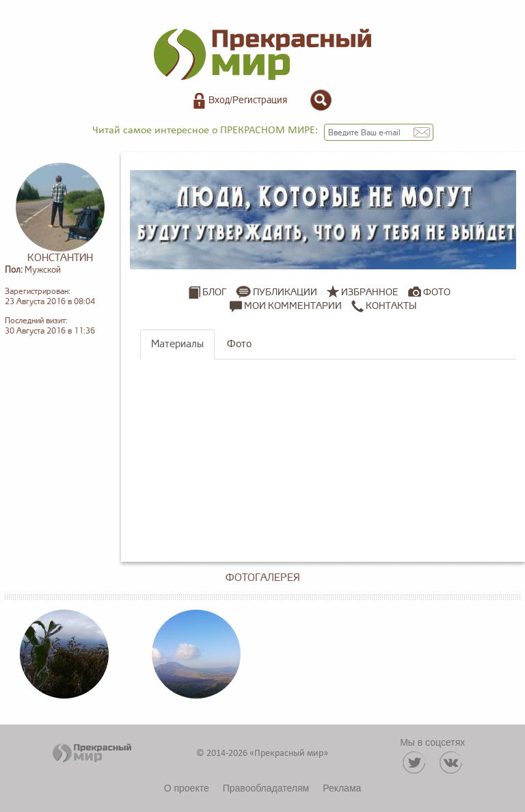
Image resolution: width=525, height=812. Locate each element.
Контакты (384, 306)
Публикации (285, 292)
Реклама (342, 788)
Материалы (177, 344)
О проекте (187, 788)
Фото (437, 292)
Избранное (370, 292)
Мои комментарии (286, 306)
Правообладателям (266, 788)
